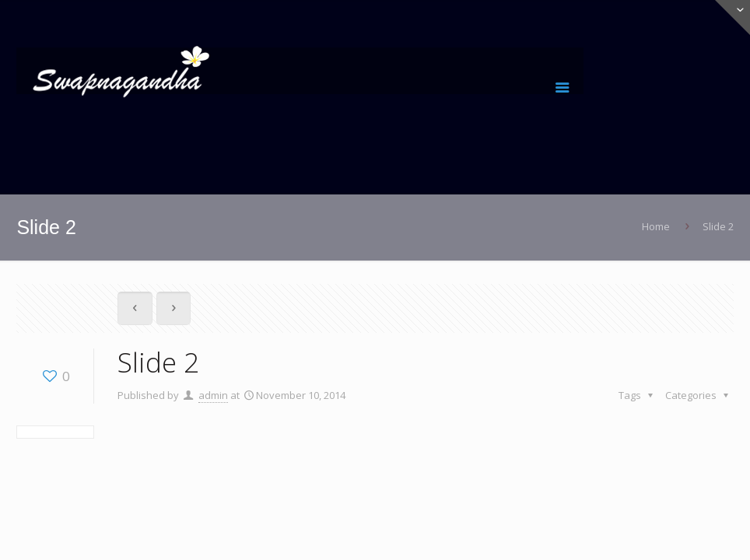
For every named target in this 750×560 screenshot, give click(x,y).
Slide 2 (718, 226)
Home (656, 226)
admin (213, 395)
